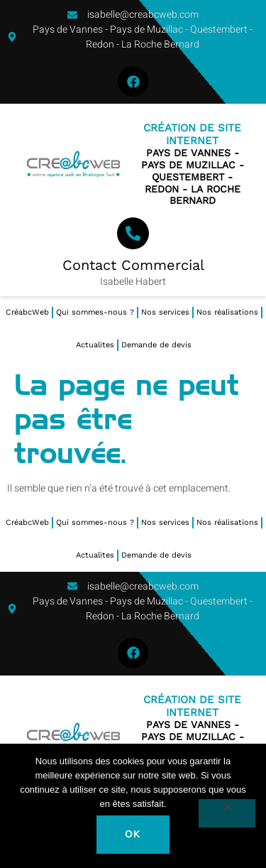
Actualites (95, 345)
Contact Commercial (133, 265)
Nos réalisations (227, 312)
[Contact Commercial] (133, 233)
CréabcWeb (27, 312)
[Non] (227, 813)
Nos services (165, 312)
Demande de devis (156, 345)
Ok (133, 834)
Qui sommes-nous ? (95, 312)
